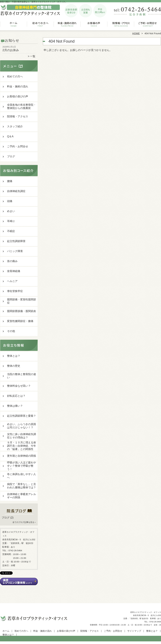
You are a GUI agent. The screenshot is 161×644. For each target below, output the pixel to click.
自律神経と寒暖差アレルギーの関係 (22, 496)
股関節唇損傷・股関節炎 (22, 311)
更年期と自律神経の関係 (22, 456)
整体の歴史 (14, 366)
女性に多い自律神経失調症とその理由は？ (22, 436)
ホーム (13, 26)
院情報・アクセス (121, 26)
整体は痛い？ (15, 406)
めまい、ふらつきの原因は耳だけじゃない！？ (22, 426)
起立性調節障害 (16, 241)
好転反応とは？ (16, 396)
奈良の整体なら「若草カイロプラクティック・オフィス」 (80, 642)
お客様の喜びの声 (94, 26)
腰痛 (10, 181)
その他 (11, 331)
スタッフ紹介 (15, 126)
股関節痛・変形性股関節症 (22, 301)
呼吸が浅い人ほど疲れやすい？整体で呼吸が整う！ (22, 466)
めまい (11, 211)
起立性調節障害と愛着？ (22, 416)
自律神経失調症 (16, 191)
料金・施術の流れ (67, 26)
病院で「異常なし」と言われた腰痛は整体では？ (22, 486)
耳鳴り (11, 221)
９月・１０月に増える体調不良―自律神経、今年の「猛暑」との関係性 (22, 446)
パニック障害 (15, 251)
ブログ (11, 156)
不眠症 (11, 231)
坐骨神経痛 (14, 271)
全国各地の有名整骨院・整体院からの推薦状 (22, 106)
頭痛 (10, 201)
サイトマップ (134, 631)
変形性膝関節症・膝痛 (20, 321)
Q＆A (10, 136)
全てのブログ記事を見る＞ (24, 522)
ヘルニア (12, 281)
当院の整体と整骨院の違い (22, 376)
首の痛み (12, 261)
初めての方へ (40, 26)
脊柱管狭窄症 (15, 291)
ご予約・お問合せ (148, 26)
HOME (136, 33)
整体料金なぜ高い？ (19, 386)
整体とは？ (14, 356)
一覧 (33, 56)
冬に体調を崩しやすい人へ (22, 476)
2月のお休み (11, 50)
